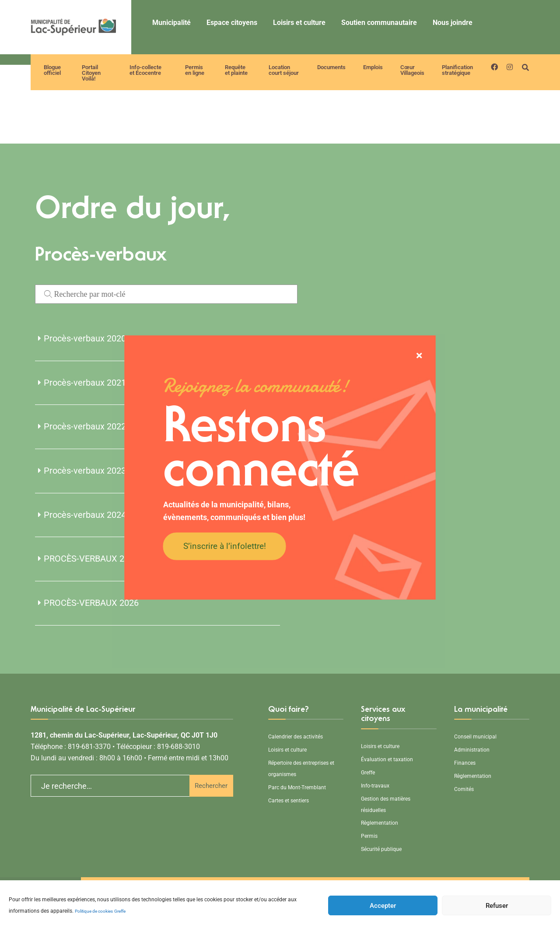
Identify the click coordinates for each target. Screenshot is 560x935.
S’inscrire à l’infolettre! (225, 546)
